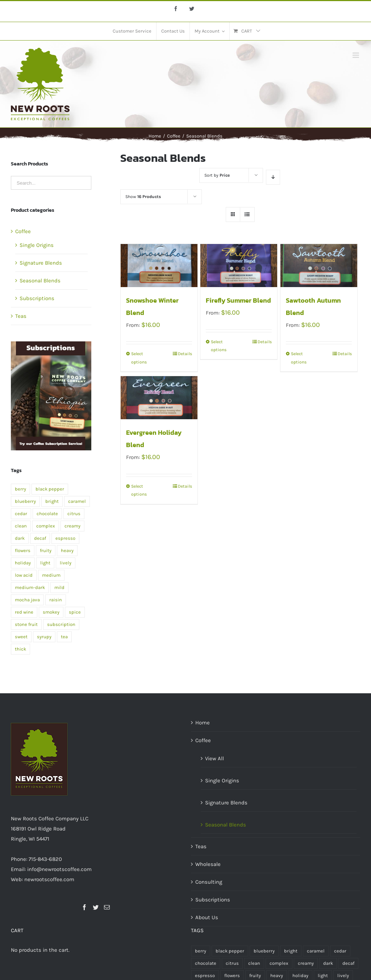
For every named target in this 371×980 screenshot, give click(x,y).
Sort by (217, 175)
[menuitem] (132, 31)
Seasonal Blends (40, 281)
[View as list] (247, 214)
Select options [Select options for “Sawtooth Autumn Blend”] (299, 358)
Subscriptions (37, 298)
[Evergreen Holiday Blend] (159, 398)
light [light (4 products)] (45, 563)
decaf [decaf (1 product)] (40, 538)
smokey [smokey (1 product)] (51, 612)
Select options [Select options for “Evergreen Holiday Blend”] (139, 490)
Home (203, 723)
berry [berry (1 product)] (20, 489)
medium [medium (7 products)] (51, 575)
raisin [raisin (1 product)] (56, 600)
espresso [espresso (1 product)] (65, 538)
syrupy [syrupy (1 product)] (44, 637)
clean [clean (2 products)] (21, 526)
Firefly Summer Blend (238, 300)
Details (185, 354)
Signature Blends (41, 263)
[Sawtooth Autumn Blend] (319, 266)
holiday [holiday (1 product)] (23, 563)
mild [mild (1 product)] (59, 587)
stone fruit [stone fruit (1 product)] (26, 624)
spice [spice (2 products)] (75, 612)
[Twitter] (96, 907)
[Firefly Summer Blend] (239, 266)
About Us (207, 917)
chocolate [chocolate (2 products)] (47, 514)
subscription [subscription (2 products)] (61, 624)
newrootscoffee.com (49, 879)
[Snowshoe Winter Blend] (159, 266)
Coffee (23, 231)
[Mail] (107, 907)
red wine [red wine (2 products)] (24, 612)
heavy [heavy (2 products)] (67, 550)
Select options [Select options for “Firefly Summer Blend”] (219, 346)
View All (214, 758)
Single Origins (37, 245)
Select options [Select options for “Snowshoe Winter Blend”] (139, 358)
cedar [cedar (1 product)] (21, 514)
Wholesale (208, 864)
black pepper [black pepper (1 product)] (50, 489)
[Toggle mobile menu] (356, 55)
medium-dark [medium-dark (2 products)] (30, 587)
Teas (21, 316)
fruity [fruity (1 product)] (46, 550)
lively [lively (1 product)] (66, 563)
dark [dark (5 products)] (20, 538)
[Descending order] (273, 177)
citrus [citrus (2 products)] (74, 514)
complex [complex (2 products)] (46, 526)
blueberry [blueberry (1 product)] (25, 501)
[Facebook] (84, 907)
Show (143, 197)
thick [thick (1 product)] (20, 649)
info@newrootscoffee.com (59, 869)
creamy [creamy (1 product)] (72, 526)
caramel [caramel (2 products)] (77, 501)
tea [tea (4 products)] (64, 637)
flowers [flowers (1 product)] (23, 550)
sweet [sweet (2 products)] (21, 637)
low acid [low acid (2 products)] (24, 575)
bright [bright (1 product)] (52, 501)
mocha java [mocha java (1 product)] (27, 600)
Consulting (209, 882)
